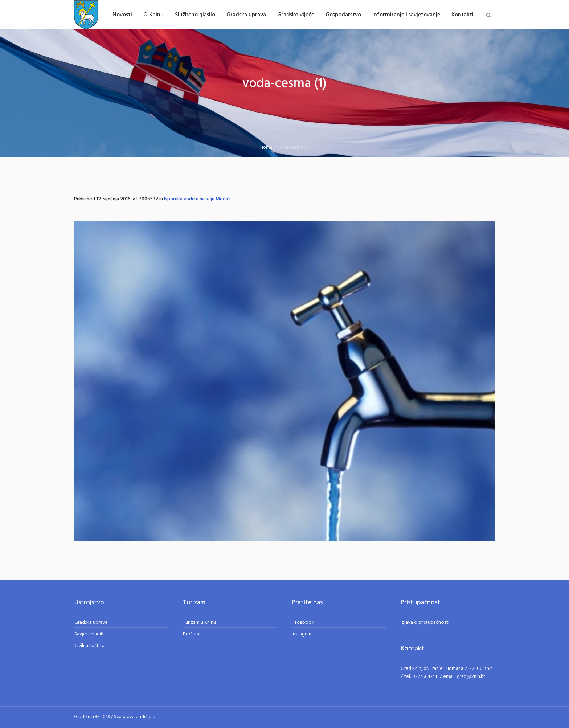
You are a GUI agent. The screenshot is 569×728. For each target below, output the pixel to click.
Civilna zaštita (89, 646)
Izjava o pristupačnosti (425, 623)
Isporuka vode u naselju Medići (197, 199)
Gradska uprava (91, 623)
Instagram (302, 634)
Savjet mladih (89, 634)
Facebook (303, 623)
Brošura (191, 634)
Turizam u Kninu (199, 623)
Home (266, 148)
